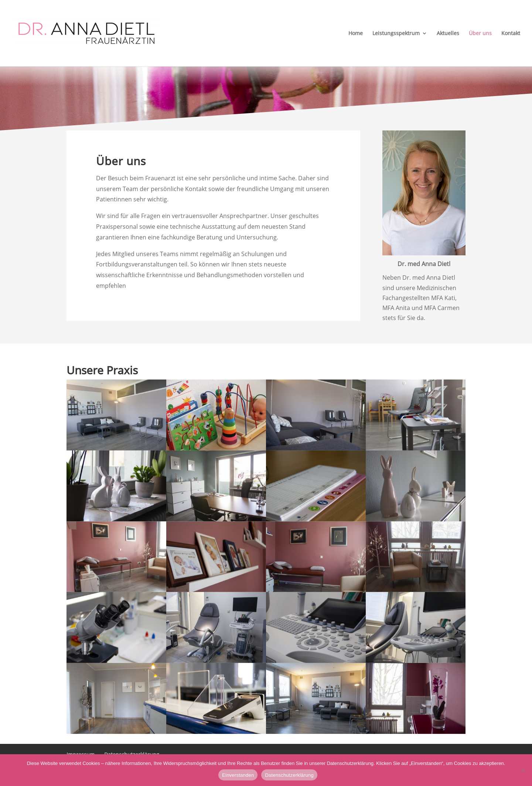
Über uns (480, 34)
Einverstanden (238, 775)
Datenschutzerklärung (289, 775)
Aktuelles (448, 34)
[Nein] (523, 770)
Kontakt (511, 34)
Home (356, 34)
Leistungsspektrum (396, 34)
